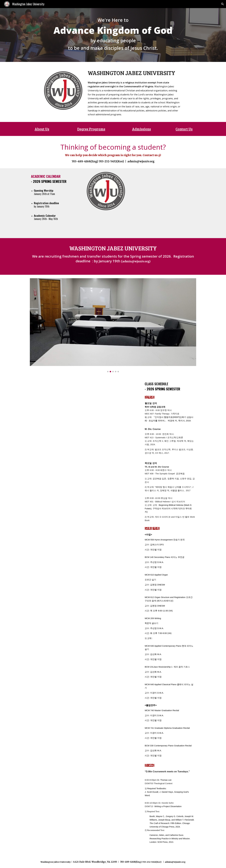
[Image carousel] (113, 325)
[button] (223, 4)
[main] (113, 35)
